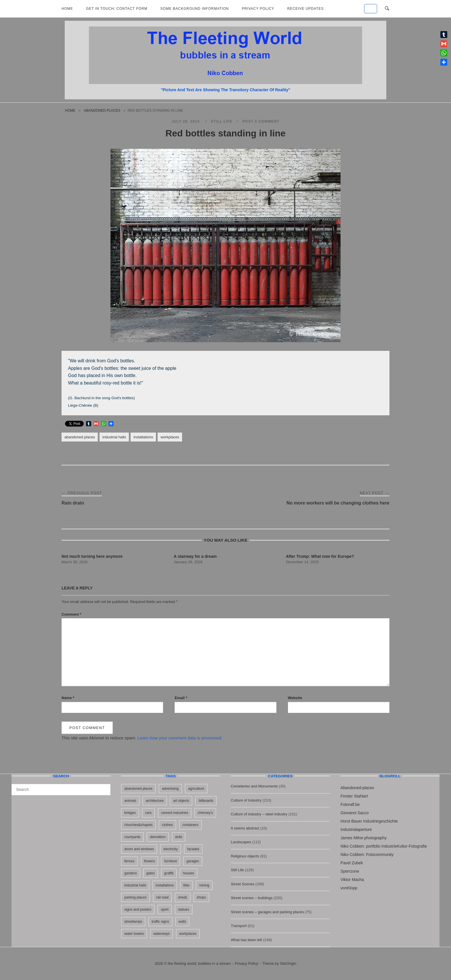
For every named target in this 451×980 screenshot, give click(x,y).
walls (182, 922)
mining (204, 885)
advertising (170, 789)
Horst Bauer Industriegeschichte (369, 821)
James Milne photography (364, 838)
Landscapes (241, 842)
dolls (179, 837)
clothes (167, 825)
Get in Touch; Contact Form (117, 9)
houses (189, 873)
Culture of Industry (246, 800)
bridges (130, 813)
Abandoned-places (357, 788)
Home (67, 9)
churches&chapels (138, 825)
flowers (150, 861)
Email (181, 698)
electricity (171, 849)
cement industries (175, 813)
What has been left (246, 940)
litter (187, 885)
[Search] (104, 787)
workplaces (170, 437)
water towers (134, 934)
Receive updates (306, 9)
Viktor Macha (352, 880)
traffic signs (160, 922)
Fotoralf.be (350, 804)
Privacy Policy (258, 9)
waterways (162, 934)
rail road (162, 897)
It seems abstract (245, 828)
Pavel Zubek (352, 863)
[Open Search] (387, 9)
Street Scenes (243, 884)
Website (295, 698)
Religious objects (245, 856)
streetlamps (133, 922)
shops (201, 897)
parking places (135, 897)
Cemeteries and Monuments (254, 786)
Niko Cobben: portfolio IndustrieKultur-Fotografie (384, 846)
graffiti (169, 873)
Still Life (222, 121)
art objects (181, 801)
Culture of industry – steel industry (259, 814)
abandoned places (102, 111)
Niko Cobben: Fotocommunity (367, 855)
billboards (206, 801)
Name (68, 698)
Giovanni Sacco (355, 813)
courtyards (132, 837)
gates (151, 873)
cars (149, 813)
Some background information (195, 9)
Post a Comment (261, 121)
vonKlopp (349, 888)
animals (130, 801)
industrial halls (114, 437)
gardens (130, 873)
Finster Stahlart (354, 796)
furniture (171, 861)
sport (165, 909)
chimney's (205, 813)
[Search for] (61, 789)
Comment (71, 614)
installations (143, 437)
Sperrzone (350, 871)
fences (129, 861)
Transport (239, 926)
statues (184, 909)
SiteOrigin (288, 963)
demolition (158, 837)
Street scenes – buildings (252, 898)
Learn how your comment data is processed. (180, 738)
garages (193, 861)
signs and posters (138, 909)
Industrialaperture (356, 829)
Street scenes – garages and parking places (267, 912)
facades (193, 849)
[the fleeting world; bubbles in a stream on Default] (371, 9)
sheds (183, 897)
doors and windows (139, 849)
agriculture (196, 789)
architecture (155, 801)
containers (190, 825)
